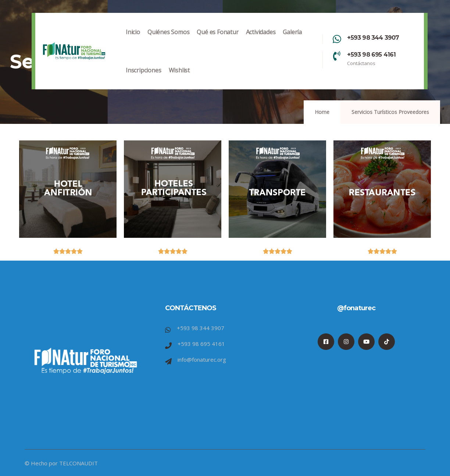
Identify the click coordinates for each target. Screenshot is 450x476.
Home (322, 112)
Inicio (133, 40)
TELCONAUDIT (78, 463)
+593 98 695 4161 (371, 55)
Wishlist (179, 78)
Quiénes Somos (168, 40)
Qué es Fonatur (217, 40)
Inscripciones (143, 78)
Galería (292, 40)
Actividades (261, 40)
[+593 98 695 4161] (337, 56)
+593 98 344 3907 (373, 38)
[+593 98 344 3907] (337, 39)
